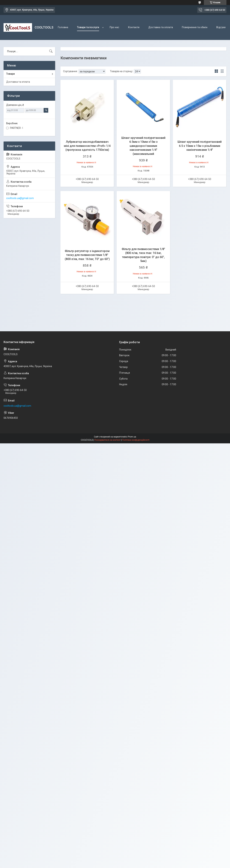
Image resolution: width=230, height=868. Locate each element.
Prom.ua (132, 437)
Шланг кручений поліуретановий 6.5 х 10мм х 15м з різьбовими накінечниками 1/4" (200, 146)
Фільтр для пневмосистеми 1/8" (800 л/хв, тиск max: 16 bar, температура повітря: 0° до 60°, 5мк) (143, 255)
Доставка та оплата (161, 27)
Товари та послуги (88, 27)
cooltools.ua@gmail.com (20, 198)
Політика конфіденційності (136, 440)
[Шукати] (51, 51)
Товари (10, 74)
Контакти (134, 27)
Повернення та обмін (195, 27)
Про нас (114, 27)
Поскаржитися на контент (108, 440)
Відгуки (221, 27)
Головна (63, 27)
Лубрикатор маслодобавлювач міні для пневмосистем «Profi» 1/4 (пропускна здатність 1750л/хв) (87, 146)
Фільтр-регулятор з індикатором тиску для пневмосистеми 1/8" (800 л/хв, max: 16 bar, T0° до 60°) (87, 255)
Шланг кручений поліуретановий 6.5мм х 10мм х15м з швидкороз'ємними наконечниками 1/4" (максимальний (143, 146)
